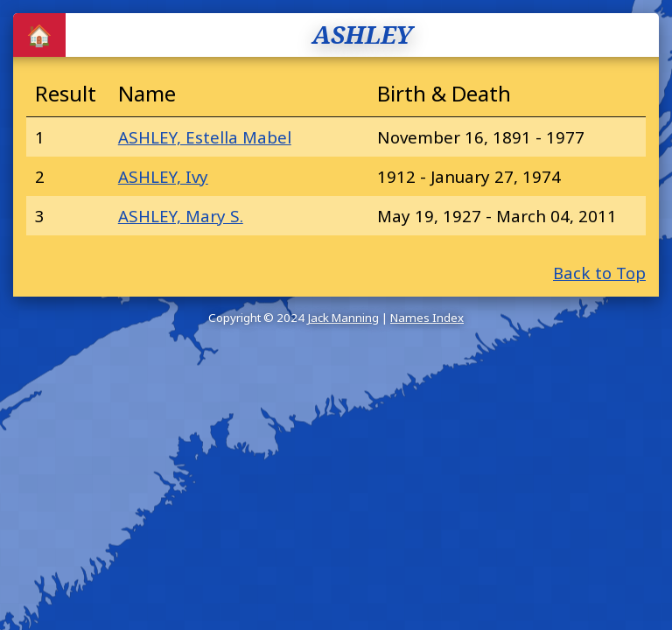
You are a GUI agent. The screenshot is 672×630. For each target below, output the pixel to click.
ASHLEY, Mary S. (181, 216)
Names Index (427, 318)
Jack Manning (343, 318)
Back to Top (599, 273)
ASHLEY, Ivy (163, 176)
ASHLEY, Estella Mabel (205, 137)
